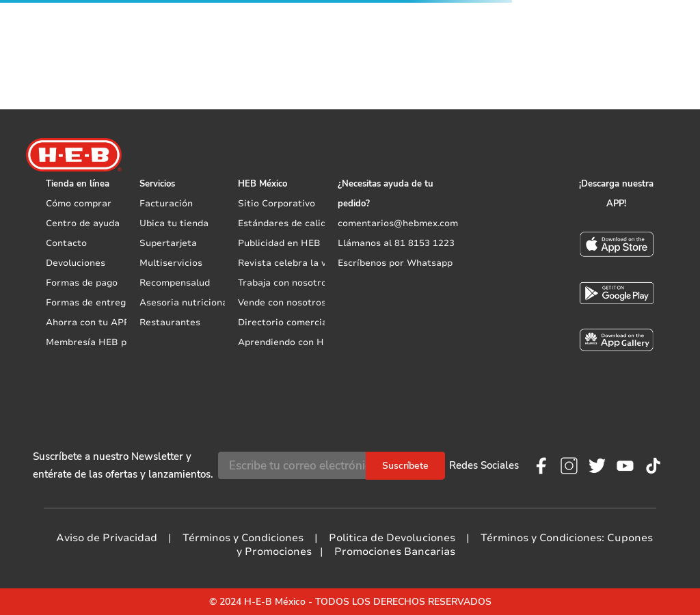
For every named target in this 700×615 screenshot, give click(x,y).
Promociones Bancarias (395, 551)
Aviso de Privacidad (107, 538)
